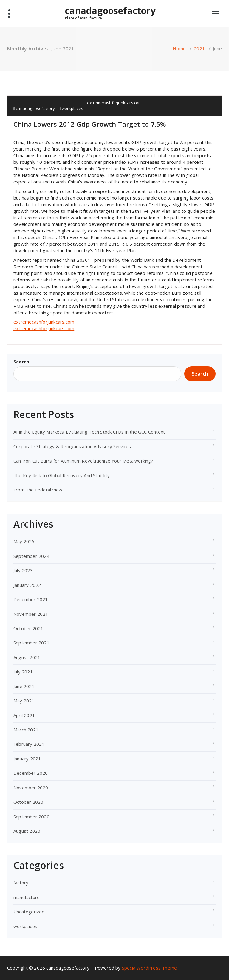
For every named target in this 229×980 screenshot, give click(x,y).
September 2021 (31, 643)
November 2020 (31, 788)
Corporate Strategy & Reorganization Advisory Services (72, 446)
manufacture (27, 897)
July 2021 (23, 672)
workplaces (72, 108)
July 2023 (23, 570)
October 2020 (28, 802)
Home (179, 48)
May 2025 (24, 541)
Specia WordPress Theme (149, 968)
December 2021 (31, 599)
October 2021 (28, 628)
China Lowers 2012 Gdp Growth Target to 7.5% (90, 124)
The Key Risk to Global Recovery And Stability (62, 475)
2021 (199, 48)
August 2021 (27, 657)
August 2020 (27, 831)
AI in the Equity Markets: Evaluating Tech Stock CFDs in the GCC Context (89, 432)
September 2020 (31, 817)
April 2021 (24, 715)
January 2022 (27, 585)
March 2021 (26, 730)
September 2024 (31, 556)
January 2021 (27, 759)
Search (21, 362)
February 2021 (29, 744)
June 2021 (24, 686)
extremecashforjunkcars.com (114, 103)
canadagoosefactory (110, 13)
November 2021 (31, 614)
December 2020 (31, 773)
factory (21, 883)
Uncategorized (29, 912)
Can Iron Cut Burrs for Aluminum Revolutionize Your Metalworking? (83, 461)
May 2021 (24, 701)
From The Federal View (38, 490)
